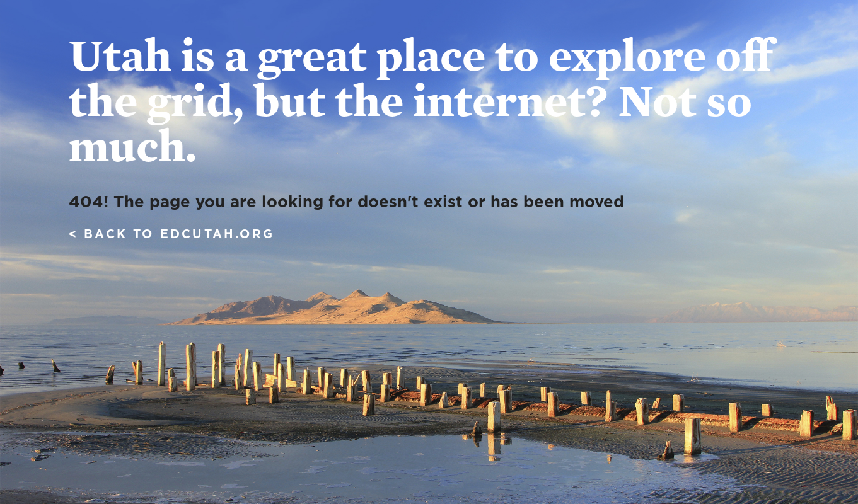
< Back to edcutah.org (171, 235)
